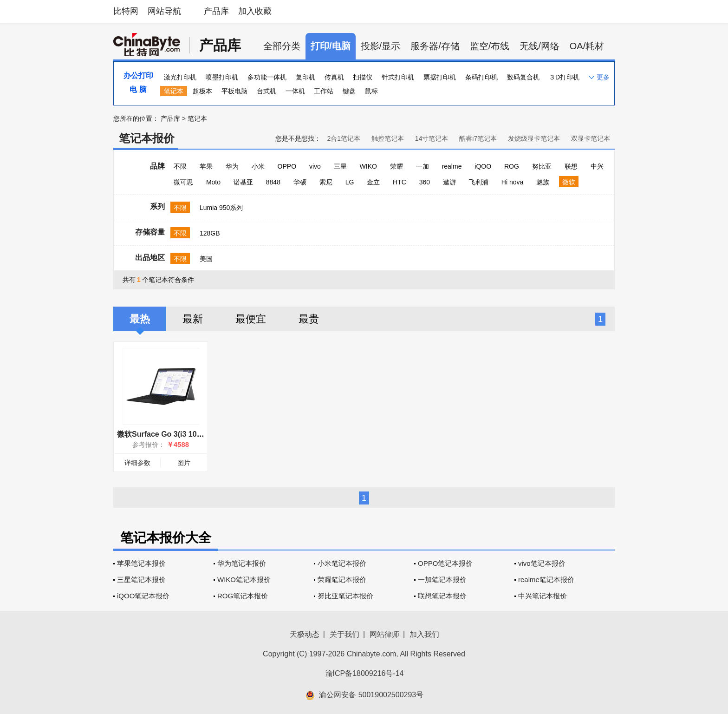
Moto (213, 182)
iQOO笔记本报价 (143, 596)
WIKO (368, 166)
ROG (512, 166)
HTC (400, 182)
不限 (180, 166)
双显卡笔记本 (591, 138)
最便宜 (251, 319)
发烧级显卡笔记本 (534, 138)
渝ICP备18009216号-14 (365, 673)
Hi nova (512, 182)
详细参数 (137, 463)
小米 (258, 166)
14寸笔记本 (432, 138)
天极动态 (305, 634)
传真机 (334, 77)
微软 (569, 182)
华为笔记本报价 (242, 563)
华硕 (300, 182)
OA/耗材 (587, 46)
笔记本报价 (147, 138)
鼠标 (371, 91)
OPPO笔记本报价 (445, 563)
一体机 (295, 91)
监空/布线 (490, 46)
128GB (210, 233)
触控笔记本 (388, 138)
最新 (193, 319)
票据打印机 (440, 77)
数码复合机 (523, 77)
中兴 (597, 166)
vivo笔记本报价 (542, 563)
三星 (340, 166)
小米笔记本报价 (342, 563)
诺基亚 (243, 182)
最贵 (309, 319)
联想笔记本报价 (442, 596)
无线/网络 (539, 46)
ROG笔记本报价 (243, 596)
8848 (273, 182)
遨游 (449, 182)
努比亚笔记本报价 (345, 596)
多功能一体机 (267, 77)
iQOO (483, 166)
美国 (206, 259)
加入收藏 (255, 11)
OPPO (287, 166)
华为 (232, 166)
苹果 (206, 166)
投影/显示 (381, 46)
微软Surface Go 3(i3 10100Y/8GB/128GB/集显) (197, 434)
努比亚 (542, 166)
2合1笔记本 (344, 138)
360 (425, 182)
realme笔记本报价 (546, 580)
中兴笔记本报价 (543, 596)
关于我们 (344, 634)
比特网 (126, 11)
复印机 (305, 77)
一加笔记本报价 (442, 580)
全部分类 (282, 46)
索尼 (326, 182)
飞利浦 (479, 182)
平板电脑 (234, 91)
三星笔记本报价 (141, 580)
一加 (422, 166)
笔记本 (174, 91)
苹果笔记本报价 (141, 563)
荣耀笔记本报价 (342, 580)
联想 (571, 166)
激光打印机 (180, 77)
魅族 (543, 182)
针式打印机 (398, 77)
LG (350, 182)
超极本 (202, 91)
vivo (315, 166)
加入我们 (424, 634)
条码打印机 (481, 77)
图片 (184, 463)
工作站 (324, 91)
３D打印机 (564, 77)
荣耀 (396, 166)
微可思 (183, 182)
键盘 (349, 91)
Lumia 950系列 (221, 208)
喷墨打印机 (222, 77)
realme (452, 166)
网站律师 (384, 634)
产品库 (216, 11)
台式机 (266, 91)
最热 (140, 319)
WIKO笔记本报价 (244, 580)
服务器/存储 (435, 46)
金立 (373, 182)
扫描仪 (363, 77)
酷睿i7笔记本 (478, 138)
